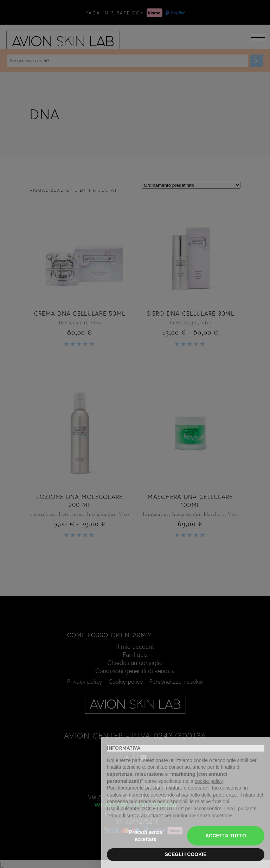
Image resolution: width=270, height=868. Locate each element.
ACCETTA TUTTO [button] (226, 836)
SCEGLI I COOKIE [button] (185, 854)
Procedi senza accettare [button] (146, 836)
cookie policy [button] (209, 781)
